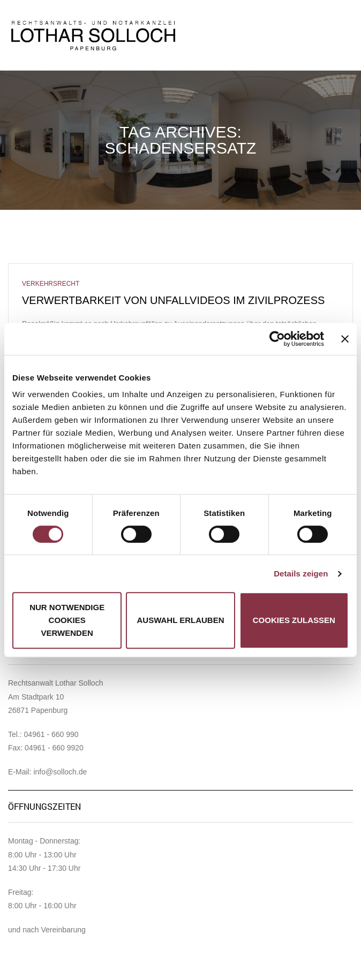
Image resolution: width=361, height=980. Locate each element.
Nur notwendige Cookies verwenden (67, 620)
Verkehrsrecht (51, 284)
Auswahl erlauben (180, 620)
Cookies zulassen (294, 620)
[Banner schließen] (345, 339)
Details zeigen (301, 573)
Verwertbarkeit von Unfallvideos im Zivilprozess (173, 300)
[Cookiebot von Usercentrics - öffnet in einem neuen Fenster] (277, 339)
